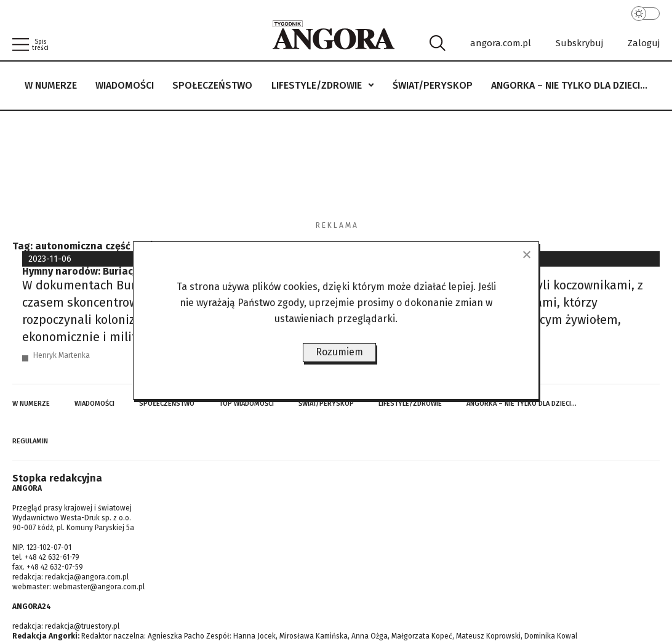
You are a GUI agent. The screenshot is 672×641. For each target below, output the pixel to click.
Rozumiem (339, 352)
